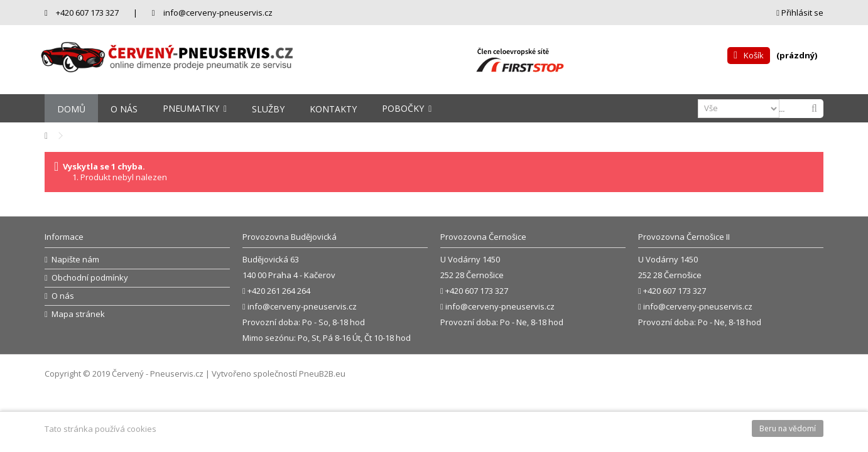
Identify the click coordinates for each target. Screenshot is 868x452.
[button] (195, 108)
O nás (63, 296)
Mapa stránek (78, 314)
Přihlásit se (800, 13)
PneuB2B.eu (322, 374)
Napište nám (75, 260)
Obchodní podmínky (90, 278)
